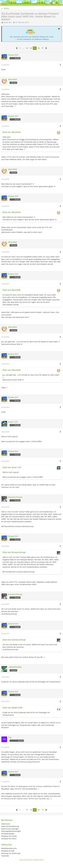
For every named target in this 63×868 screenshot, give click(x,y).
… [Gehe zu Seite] (23, 48)
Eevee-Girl (8, 22)
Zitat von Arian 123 (12, 467)
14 (31, 48)
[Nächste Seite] (46, 48)
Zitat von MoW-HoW (12, 708)
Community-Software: (32, 860)
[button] (60, 3)
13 (27, 48)
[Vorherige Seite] (17, 48)
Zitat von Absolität (11, 132)
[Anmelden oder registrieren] (54, 3)
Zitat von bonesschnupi (14, 552)
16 (39, 48)
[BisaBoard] (5, 3)
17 (43, 48)
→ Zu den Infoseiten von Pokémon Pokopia (32, 39)
